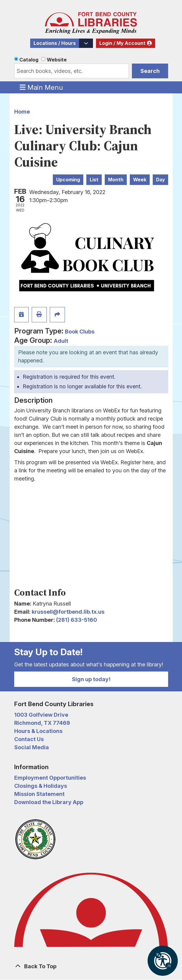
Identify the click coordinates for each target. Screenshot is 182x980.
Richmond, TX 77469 (42, 723)
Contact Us (29, 739)
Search (150, 71)
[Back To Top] (91, 966)
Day (160, 180)
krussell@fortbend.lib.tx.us (68, 612)
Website (57, 60)
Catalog (29, 60)
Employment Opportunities (50, 778)
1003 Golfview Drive (41, 715)
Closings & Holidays (41, 786)
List (94, 180)
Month (116, 180)
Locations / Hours (55, 43)
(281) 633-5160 (77, 620)
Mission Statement (39, 794)
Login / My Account (122, 43)
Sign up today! (91, 679)
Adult (61, 341)
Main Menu (41, 87)
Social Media (32, 747)
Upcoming (68, 180)
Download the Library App (49, 802)
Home (22, 112)
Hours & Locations (38, 731)
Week (140, 180)
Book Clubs (80, 332)
